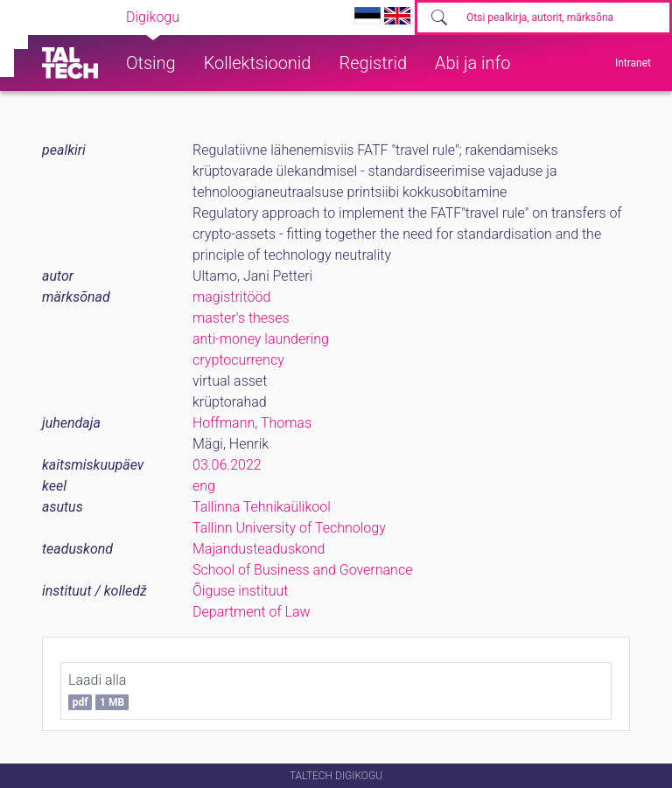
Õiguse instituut (240, 591)
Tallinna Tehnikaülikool (262, 507)
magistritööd (231, 297)
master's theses (241, 318)
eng (204, 486)
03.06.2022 (227, 465)
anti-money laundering (261, 339)
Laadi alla (98, 691)
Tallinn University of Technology (289, 528)
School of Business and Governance (302, 570)
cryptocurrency (238, 360)
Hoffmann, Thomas (252, 423)
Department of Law (252, 612)
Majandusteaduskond (259, 549)
